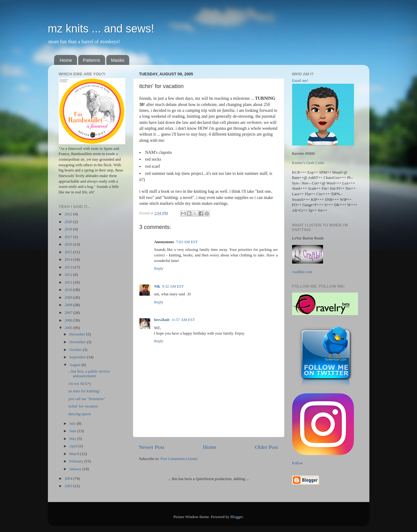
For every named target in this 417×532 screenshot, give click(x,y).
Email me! (300, 81)
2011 (69, 282)
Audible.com (302, 272)
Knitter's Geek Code (308, 163)
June (73, 431)
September (78, 357)
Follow (298, 463)
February (77, 461)
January (76, 469)
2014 (69, 260)
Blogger (236, 517)
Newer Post (152, 447)
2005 (69, 328)
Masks (118, 60)
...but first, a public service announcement (89, 374)
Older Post (267, 447)
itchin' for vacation (83, 406)
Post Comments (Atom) (179, 459)
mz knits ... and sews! (101, 29)
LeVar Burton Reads (308, 238)
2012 (69, 275)
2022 (69, 214)
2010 (69, 290)
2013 (69, 267)
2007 (69, 313)
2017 (69, 237)
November (78, 342)
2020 (69, 222)
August (75, 365)
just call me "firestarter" (87, 399)
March (75, 454)
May (73, 439)
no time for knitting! (84, 391)
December (78, 334)
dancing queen (80, 414)
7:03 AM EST (187, 242)
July (73, 424)
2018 (69, 229)
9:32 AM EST (173, 286)
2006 (69, 320)
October (76, 350)
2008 (69, 305)
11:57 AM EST (183, 320)
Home (66, 60)
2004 (69, 479)
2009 (69, 298)
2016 (69, 244)
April (74, 446)
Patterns (91, 60)
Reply (159, 268)
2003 (69, 486)
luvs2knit (162, 320)
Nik (157, 286)
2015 (69, 252)
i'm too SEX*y (80, 384)
